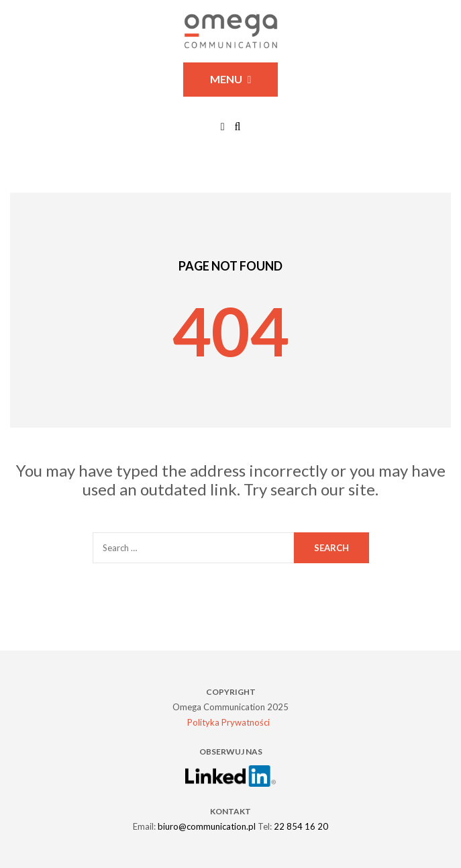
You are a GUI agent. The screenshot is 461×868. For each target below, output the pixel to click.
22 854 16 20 (301, 826)
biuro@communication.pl (207, 826)
